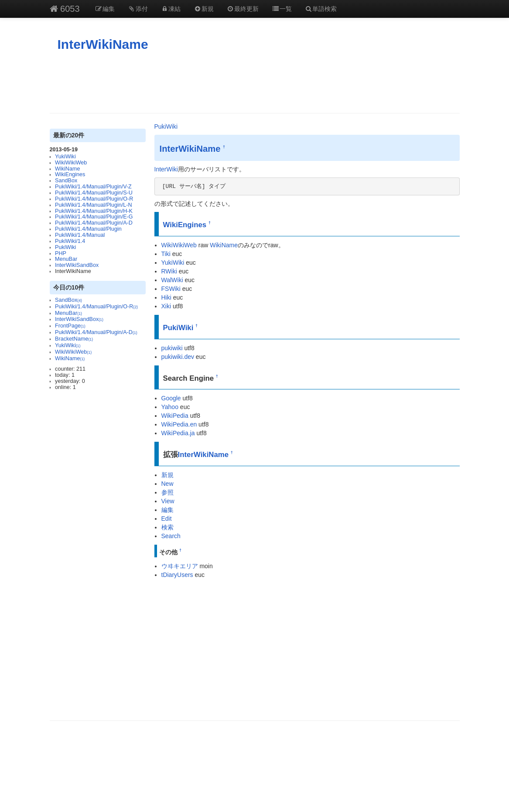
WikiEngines (70, 174)
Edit (167, 519)
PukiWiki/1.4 (70, 241)
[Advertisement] (255, 82)
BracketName (74, 339)
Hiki (166, 297)
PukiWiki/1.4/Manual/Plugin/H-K (94, 211)
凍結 (171, 9)
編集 (105, 9)
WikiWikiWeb (71, 163)
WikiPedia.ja (178, 433)
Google (171, 398)
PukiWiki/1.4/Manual (80, 235)
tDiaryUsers (177, 575)
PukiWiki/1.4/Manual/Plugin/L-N (93, 205)
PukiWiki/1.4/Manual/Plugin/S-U (94, 193)
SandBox (66, 181)
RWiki (169, 271)
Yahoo (170, 407)
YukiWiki (65, 157)
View (168, 501)
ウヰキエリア (180, 566)
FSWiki (171, 289)
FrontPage (70, 326)
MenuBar (66, 259)
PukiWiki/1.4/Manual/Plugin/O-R (94, 199)
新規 (204, 9)
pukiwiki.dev (178, 357)
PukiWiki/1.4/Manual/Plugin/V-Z (93, 187)
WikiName (67, 169)
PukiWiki (65, 247)
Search (171, 536)
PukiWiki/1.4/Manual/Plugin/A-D (94, 223)
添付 (138, 9)
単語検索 (321, 9)
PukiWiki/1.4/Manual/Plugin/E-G (94, 217)
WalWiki (172, 280)
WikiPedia (175, 416)
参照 (167, 492)
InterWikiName (103, 44)
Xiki (166, 306)
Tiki (166, 254)
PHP (61, 253)
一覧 (282, 9)
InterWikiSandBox (77, 265)
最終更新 (243, 9)
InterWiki (166, 169)
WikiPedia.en (179, 424)
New (167, 484)
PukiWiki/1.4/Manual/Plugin (88, 229)
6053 (65, 9)
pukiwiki (172, 348)
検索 (167, 527)
